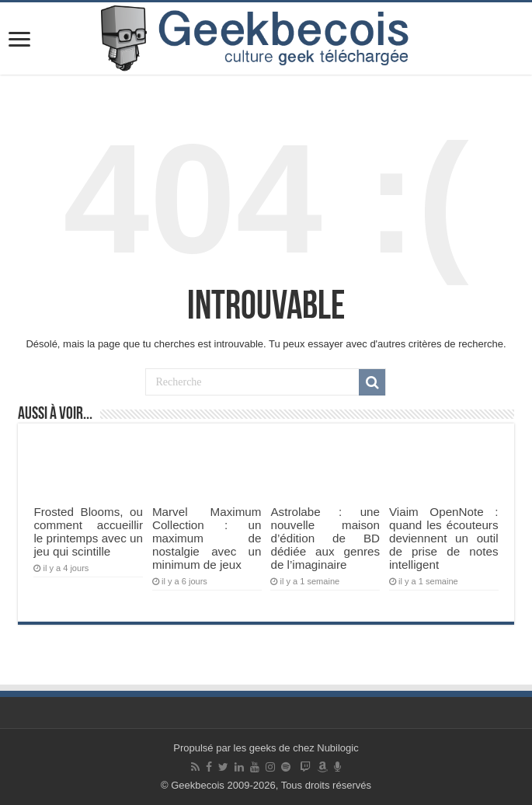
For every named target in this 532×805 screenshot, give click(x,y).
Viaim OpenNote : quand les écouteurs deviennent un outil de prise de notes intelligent (444, 538)
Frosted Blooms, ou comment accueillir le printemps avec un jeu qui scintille (88, 531)
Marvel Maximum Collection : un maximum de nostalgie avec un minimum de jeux (207, 538)
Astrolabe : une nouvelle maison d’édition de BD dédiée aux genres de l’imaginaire (325, 538)
